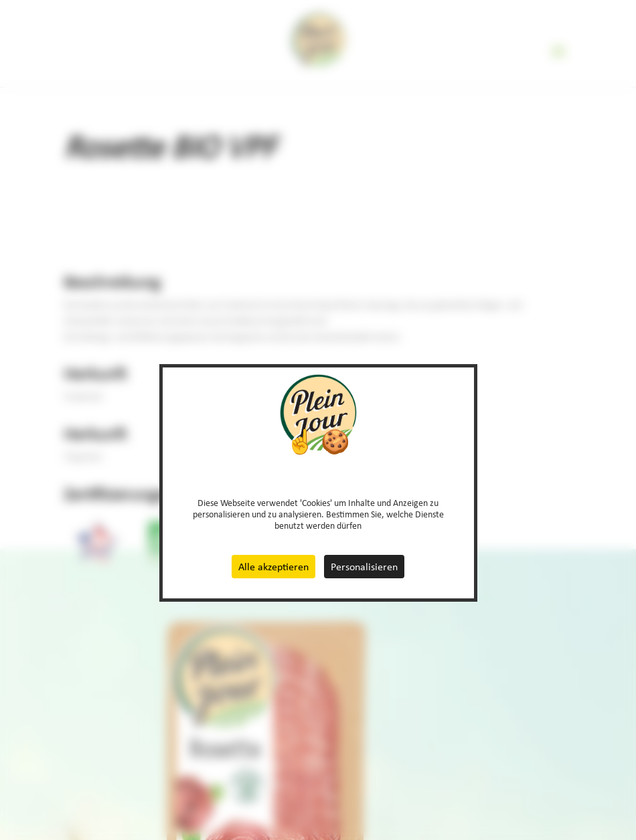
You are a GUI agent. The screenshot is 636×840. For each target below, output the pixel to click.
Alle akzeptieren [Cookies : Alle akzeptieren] (273, 567)
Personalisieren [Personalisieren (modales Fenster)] (364, 567)
